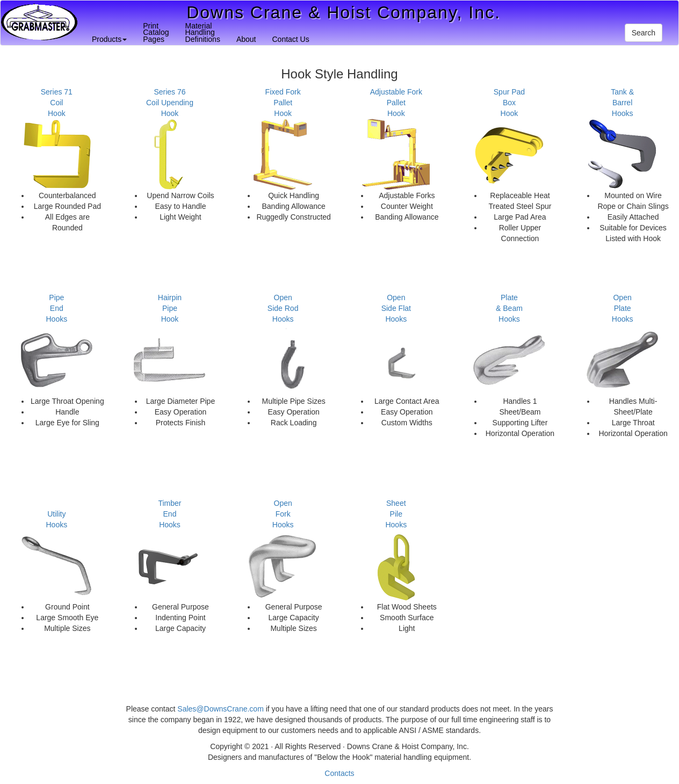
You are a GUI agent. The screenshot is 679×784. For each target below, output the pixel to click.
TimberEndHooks (169, 514)
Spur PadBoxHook (509, 103)
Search (644, 33)
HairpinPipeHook (170, 308)
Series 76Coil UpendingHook (170, 103)
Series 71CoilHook (57, 103)
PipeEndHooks (56, 308)
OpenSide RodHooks (283, 308)
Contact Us (290, 39)
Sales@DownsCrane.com (221, 709)
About (246, 39)
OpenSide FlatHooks (396, 308)
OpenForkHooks (283, 514)
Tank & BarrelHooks (622, 103)
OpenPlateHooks (623, 308)
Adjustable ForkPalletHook (396, 103)
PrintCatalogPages (156, 32)
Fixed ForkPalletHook (283, 103)
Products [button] (109, 39)
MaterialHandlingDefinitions (203, 32)
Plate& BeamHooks (509, 308)
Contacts (339, 773)
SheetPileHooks (396, 514)
